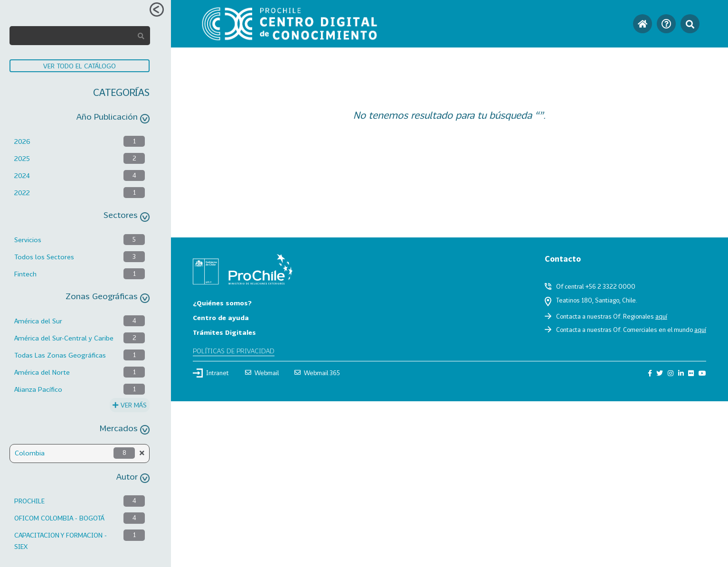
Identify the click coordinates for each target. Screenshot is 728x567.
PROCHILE (29, 501)
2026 (22, 141)
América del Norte (42, 372)
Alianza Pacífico (38, 389)
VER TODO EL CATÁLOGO (80, 66)
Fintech (25, 274)
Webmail (262, 373)
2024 (22, 175)
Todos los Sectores (44, 257)
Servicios (28, 240)
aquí (661, 316)
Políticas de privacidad (234, 351)
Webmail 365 (317, 373)
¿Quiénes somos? (222, 303)
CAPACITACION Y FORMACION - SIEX (61, 541)
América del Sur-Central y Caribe (64, 338)
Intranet (211, 373)
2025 (22, 158)
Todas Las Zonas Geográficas (60, 355)
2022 (22, 193)
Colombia (30, 453)
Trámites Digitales (224, 332)
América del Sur (38, 321)
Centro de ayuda (221, 317)
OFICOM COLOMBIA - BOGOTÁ (59, 518)
